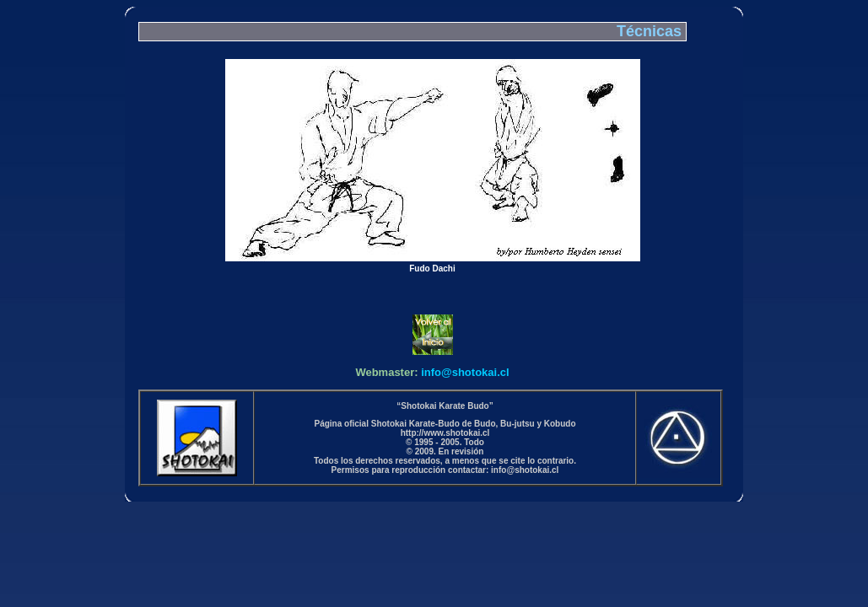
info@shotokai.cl (465, 372)
